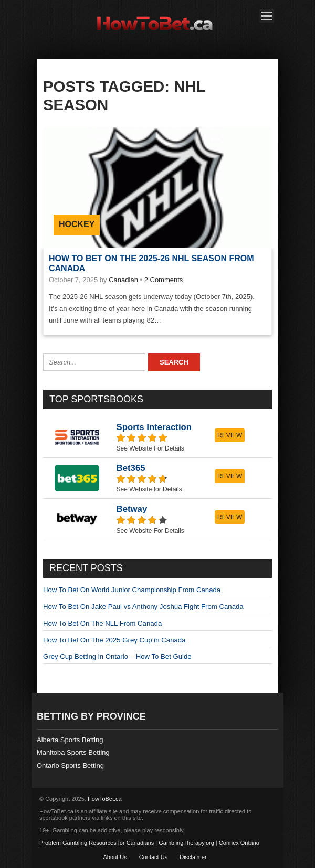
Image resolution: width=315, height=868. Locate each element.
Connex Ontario (239, 843)
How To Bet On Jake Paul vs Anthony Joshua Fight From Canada (143, 607)
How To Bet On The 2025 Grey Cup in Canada (114, 640)
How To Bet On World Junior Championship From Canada (132, 590)
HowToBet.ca (105, 799)
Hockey (77, 224)
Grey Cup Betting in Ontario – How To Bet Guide (117, 656)
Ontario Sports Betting (70, 765)
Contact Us (153, 857)
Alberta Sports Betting (70, 740)
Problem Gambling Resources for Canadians (97, 843)
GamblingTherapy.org (186, 843)
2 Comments (164, 280)
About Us (115, 857)
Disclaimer (193, 857)
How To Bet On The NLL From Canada (102, 623)
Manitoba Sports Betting (73, 752)
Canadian (123, 280)
